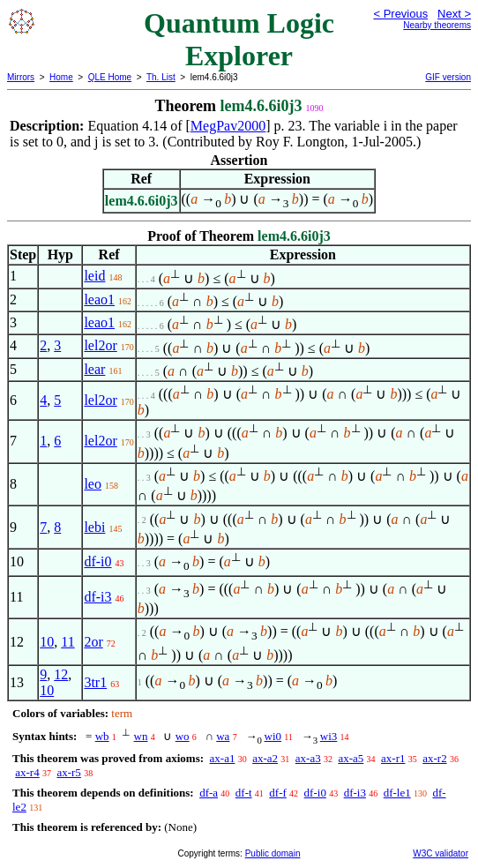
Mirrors (21, 77)
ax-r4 (27, 772)
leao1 (99, 299)
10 (47, 642)
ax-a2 (265, 758)
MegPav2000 (228, 126)
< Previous (400, 14)
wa (223, 736)
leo (93, 484)
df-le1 (397, 793)
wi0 (273, 736)
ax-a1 (223, 758)
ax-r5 (68, 772)
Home (61, 77)
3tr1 (95, 682)
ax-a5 (351, 758)
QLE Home (110, 77)
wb (102, 736)
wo (183, 736)
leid (94, 276)
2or (93, 642)
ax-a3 (308, 758)
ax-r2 (434, 758)
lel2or (100, 345)
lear (94, 369)
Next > (454, 14)
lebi (94, 527)
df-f (278, 793)
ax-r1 (393, 758)
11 (67, 642)
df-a (209, 793)
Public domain (273, 853)
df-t (244, 793)
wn (141, 736)
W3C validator (441, 853)
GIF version (448, 77)
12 (61, 674)
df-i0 (97, 561)
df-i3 (97, 597)
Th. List (161, 77)
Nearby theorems (437, 25)
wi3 (329, 736)
